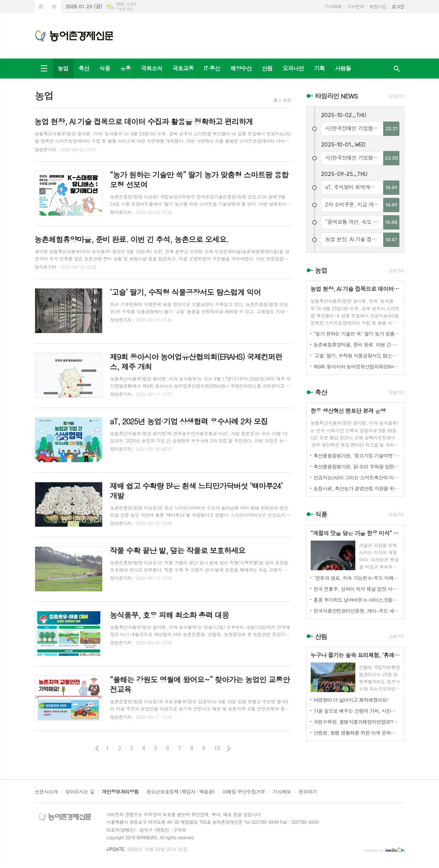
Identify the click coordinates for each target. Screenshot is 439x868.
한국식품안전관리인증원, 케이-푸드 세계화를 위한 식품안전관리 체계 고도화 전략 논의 (357, 611)
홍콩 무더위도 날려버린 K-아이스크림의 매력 (357, 600)
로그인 (398, 6)
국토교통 (183, 68)
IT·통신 (212, 68)
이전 (97, 749)
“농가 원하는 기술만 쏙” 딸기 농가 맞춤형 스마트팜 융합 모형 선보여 (357, 334)
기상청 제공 (124, 9)
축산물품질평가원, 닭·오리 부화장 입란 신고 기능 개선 (357, 466)
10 (217, 748)
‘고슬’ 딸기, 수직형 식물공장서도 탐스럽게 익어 (357, 355)
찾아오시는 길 (80, 792)
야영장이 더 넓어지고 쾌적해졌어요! (351, 700)
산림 (267, 68)
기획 (319, 68)
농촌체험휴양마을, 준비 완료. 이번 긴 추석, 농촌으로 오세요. (357, 345)
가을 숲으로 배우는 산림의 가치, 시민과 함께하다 (357, 711)
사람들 (343, 68)
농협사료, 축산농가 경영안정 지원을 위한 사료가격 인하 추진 (357, 488)
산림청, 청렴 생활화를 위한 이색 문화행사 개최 (357, 733)
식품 (104, 68)
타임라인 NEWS (336, 96)
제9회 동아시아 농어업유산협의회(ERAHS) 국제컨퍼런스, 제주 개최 (357, 366)
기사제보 (333, 6)
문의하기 (308, 792)
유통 (126, 68)
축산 (84, 68)
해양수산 (241, 68)
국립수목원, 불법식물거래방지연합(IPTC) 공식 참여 (357, 722)
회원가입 (378, 6)
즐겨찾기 (54, 7)
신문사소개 (46, 792)
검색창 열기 (397, 69)
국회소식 (152, 68)
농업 (63, 68)
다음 (229, 749)
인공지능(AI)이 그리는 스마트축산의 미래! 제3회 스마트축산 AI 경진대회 (357, 477)
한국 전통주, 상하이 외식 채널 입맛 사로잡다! (357, 589)
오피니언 (293, 68)
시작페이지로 (41, 7)
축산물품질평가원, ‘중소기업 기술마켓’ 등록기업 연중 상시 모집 (357, 456)
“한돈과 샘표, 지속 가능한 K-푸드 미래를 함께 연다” (357, 578)
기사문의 (355, 6)
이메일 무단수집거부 (244, 792)
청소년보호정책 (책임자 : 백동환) (180, 792)
